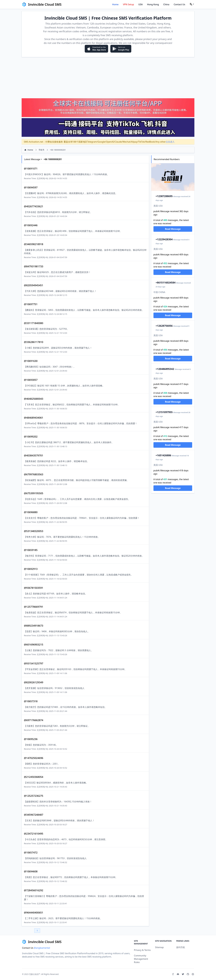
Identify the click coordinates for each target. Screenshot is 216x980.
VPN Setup (128, 4)
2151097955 (164, 412)
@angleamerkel (42, 948)
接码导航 (181, 947)
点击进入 (170, 142)
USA (140, 4)
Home (115, 4)
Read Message (173, 229)
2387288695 (164, 196)
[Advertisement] (108, 78)
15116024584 (166, 283)
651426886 (163, 455)
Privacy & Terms (142, 950)
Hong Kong (153, 4)
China (166, 4)
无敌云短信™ (35, 974)
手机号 (41, 150)
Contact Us (179, 4)
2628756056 (164, 326)
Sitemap (159, 947)
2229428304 (164, 239)
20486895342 (165, 369)
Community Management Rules (141, 959)
